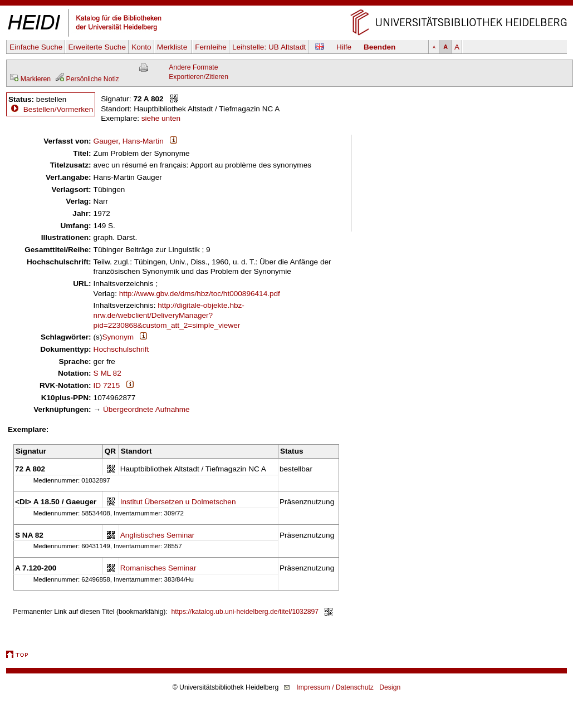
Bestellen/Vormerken (58, 109)
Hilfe (344, 47)
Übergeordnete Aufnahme (146, 409)
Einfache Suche (36, 47)
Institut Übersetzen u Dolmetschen (178, 502)
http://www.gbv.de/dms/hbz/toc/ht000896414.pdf (200, 294)
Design (390, 687)
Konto (141, 47)
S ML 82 (107, 373)
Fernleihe (211, 47)
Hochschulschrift (121, 349)
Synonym (118, 337)
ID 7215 (107, 385)
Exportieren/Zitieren (199, 77)
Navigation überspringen (286, 5)
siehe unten (161, 118)
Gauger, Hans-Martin (129, 141)
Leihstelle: (269, 47)
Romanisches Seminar (158, 568)
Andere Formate (193, 67)
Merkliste (173, 47)
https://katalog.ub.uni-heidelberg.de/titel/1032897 (245, 612)
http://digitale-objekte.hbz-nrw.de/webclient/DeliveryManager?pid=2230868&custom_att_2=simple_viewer (169, 315)
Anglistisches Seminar (158, 535)
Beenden (379, 47)
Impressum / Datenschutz (335, 687)
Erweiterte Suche (97, 47)
